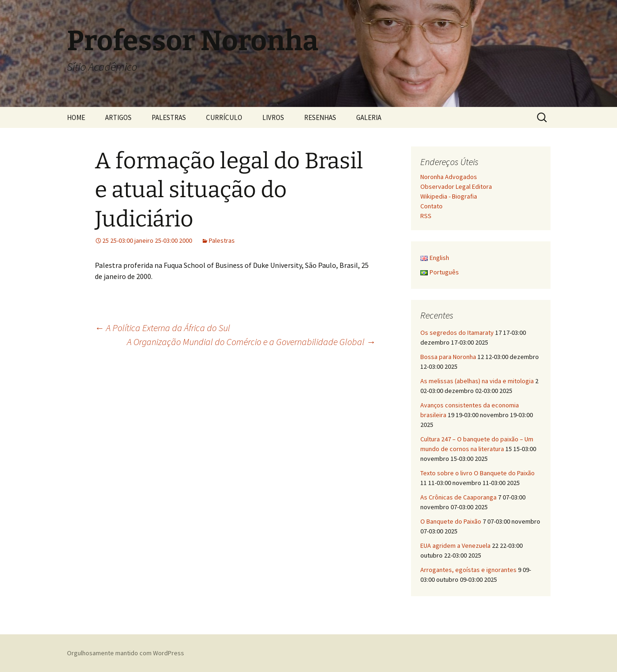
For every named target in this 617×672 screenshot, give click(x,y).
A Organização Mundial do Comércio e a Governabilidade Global (251, 342)
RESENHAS (320, 117)
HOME (76, 117)
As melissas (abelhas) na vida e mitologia (477, 381)
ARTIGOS (118, 117)
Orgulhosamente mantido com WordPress (126, 653)
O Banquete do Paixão (451, 521)
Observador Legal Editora (456, 186)
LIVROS (273, 117)
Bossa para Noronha (448, 357)
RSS (426, 216)
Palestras (222, 240)
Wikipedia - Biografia (449, 196)
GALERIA (369, 117)
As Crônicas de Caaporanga (458, 497)
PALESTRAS (169, 117)
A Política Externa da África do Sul (163, 328)
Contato (431, 206)
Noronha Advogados (449, 177)
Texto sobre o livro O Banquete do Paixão (478, 473)
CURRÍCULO (224, 117)
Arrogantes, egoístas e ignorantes (468, 570)
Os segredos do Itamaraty (457, 333)
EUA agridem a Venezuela (455, 546)
